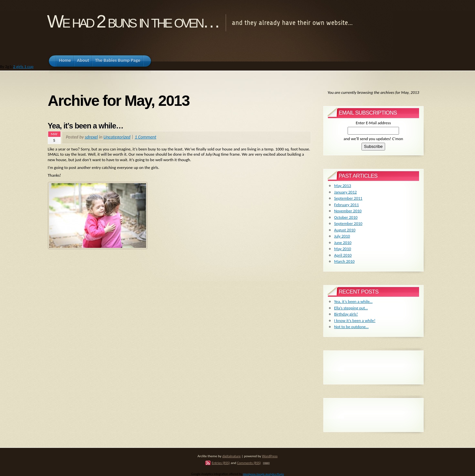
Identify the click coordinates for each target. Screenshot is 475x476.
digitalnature (231, 456)
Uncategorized (117, 137)
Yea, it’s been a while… (86, 126)
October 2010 (346, 217)
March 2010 (344, 261)
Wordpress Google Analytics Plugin (263, 474)
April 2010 (343, 255)
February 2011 (346, 205)
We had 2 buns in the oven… (133, 21)
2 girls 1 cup (23, 66)
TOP (266, 463)
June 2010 (343, 243)
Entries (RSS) (221, 463)
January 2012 (345, 192)
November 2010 (348, 211)
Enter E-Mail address (373, 123)
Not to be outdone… (351, 327)
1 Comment (146, 137)
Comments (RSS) (249, 463)
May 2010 (342, 249)
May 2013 (342, 186)
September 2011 (348, 198)
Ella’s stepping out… (351, 308)
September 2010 (348, 223)
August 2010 (345, 230)
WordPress (270, 456)
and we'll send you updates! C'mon (373, 139)
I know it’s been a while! (355, 321)
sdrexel (91, 137)
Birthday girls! (346, 314)
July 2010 (342, 236)
